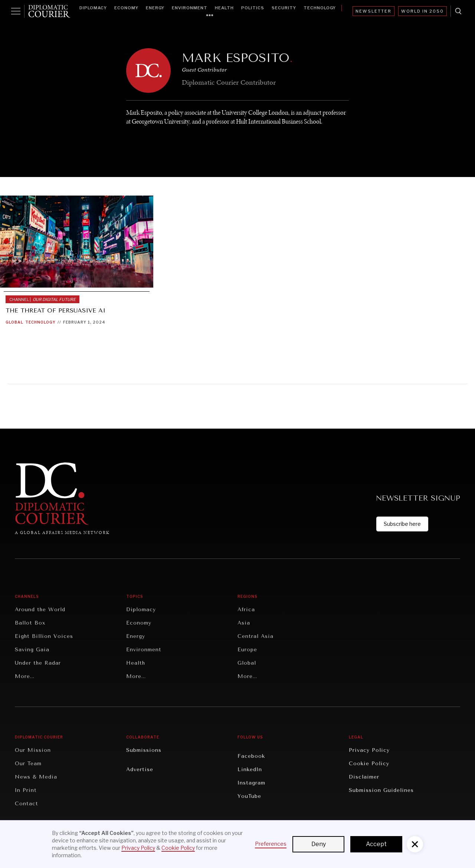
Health (224, 8)
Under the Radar (38, 663)
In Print (26, 790)
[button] (415, 844)
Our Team (28, 764)
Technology (320, 8)
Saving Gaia (32, 650)
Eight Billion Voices (44, 636)
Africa (246, 610)
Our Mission (33, 750)
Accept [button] (376, 844)
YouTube (249, 796)
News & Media (36, 777)
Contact (27, 804)
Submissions (144, 750)
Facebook (251, 756)
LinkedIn (250, 769)
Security (284, 8)
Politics (253, 8)
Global (14, 322)
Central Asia (255, 636)
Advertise (140, 769)
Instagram (251, 783)
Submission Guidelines (381, 790)
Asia (244, 623)
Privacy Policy (369, 750)
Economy (126, 8)
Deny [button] (319, 844)
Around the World (40, 610)
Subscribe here (402, 524)
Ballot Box (30, 623)
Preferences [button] (271, 844)
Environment (190, 8)
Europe (247, 650)
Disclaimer (364, 777)
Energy (155, 8)
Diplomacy (93, 8)
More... (25, 676)
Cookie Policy (369, 764)
